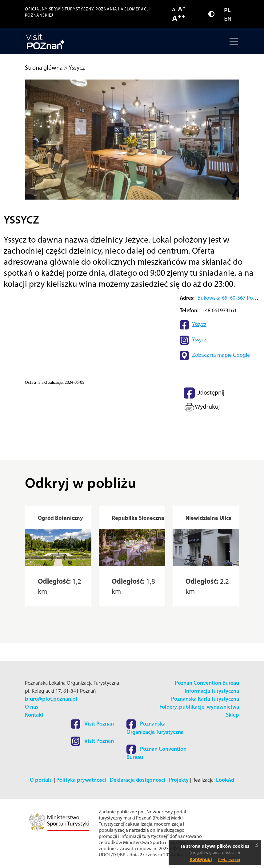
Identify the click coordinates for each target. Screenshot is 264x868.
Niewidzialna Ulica (209, 518)
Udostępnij (204, 393)
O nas (32, 707)
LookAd (225, 780)
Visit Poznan (92, 724)
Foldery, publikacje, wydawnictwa (199, 707)
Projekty (179, 780)
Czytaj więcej (229, 860)
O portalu (41, 780)
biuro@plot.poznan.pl (51, 699)
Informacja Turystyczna (212, 691)
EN (228, 19)
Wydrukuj (202, 407)
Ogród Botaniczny (60, 518)
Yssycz (199, 325)
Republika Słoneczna (138, 518)
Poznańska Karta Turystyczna (205, 699)
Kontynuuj (201, 859)
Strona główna (44, 68)
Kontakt (34, 715)
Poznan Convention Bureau (207, 683)
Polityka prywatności (81, 780)
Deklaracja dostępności (138, 780)
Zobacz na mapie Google (221, 355)
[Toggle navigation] (232, 41)
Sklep (232, 715)
